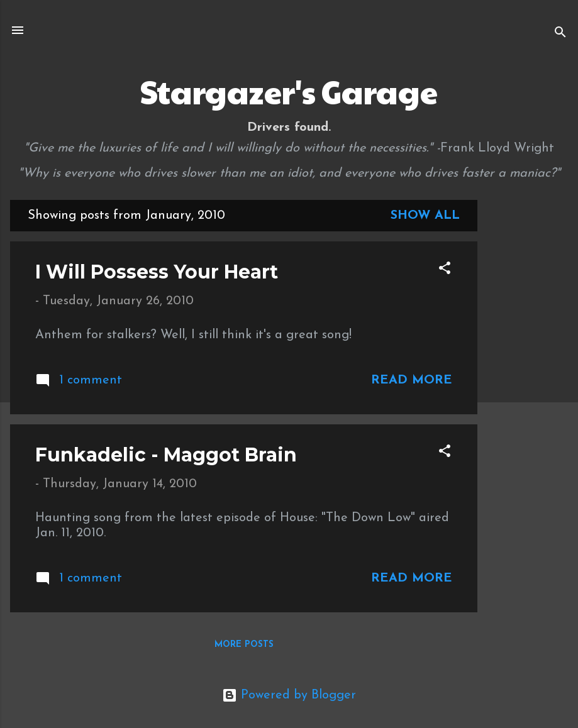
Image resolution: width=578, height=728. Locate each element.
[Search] (560, 34)
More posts (244, 645)
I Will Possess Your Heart (157, 272)
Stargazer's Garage (289, 91)
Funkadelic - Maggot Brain (166, 455)
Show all (425, 216)
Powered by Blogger (289, 695)
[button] (445, 270)
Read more (412, 380)
